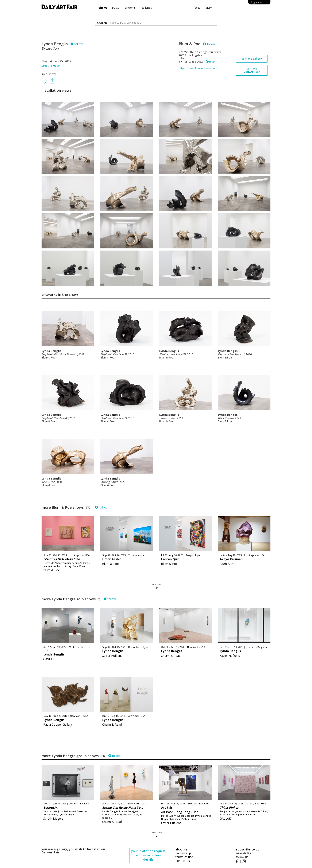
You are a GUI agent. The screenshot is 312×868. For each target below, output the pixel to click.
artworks (130, 8)
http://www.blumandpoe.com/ (198, 68)
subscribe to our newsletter (248, 851)
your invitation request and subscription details (148, 855)
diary (209, 8)
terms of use (184, 857)
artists (115, 8)
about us (182, 849)
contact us (183, 861)
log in (259, 2)
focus (197, 8)
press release (51, 65)
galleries (147, 8)
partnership (183, 853)
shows (103, 8)
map (210, 62)
